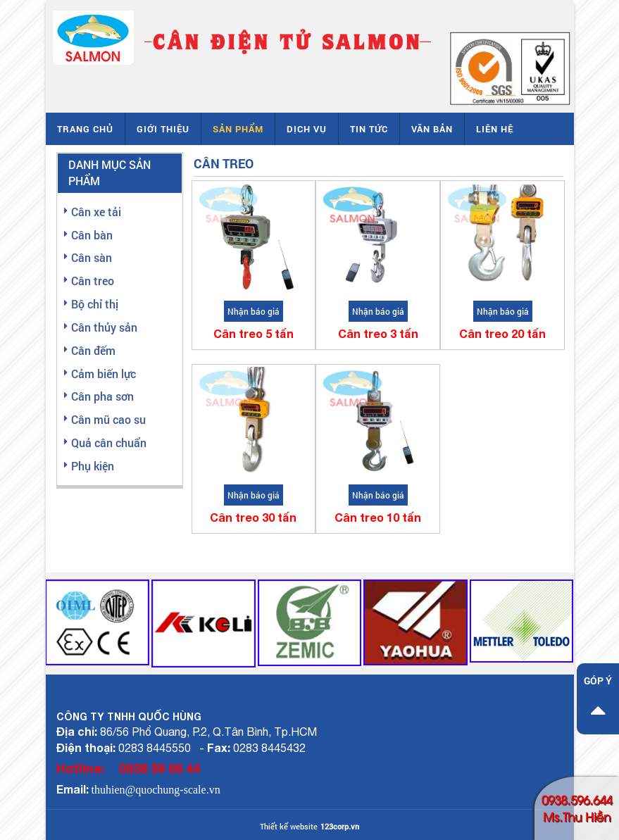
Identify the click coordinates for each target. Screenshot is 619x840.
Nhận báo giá (254, 311)
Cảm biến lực (104, 374)
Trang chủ (85, 129)
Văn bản (432, 129)
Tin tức (369, 129)
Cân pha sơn (102, 396)
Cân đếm (93, 350)
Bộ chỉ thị (95, 304)
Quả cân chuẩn (109, 443)
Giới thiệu (163, 129)
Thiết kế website (289, 826)
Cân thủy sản (104, 327)
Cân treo (93, 281)
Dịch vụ (307, 129)
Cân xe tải (96, 212)
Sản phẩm (238, 129)
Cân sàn (92, 257)
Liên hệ (495, 129)
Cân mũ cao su (108, 419)
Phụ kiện (93, 466)
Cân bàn (92, 235)
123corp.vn (340, 826)
